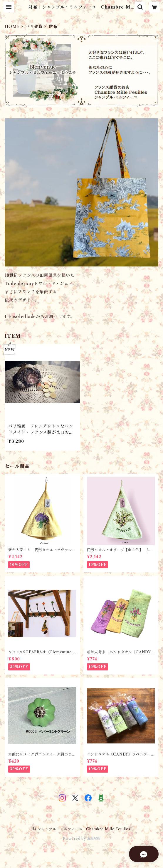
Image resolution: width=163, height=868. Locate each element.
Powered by (81, 838)
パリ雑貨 (34, 26)
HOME (12, 26)
